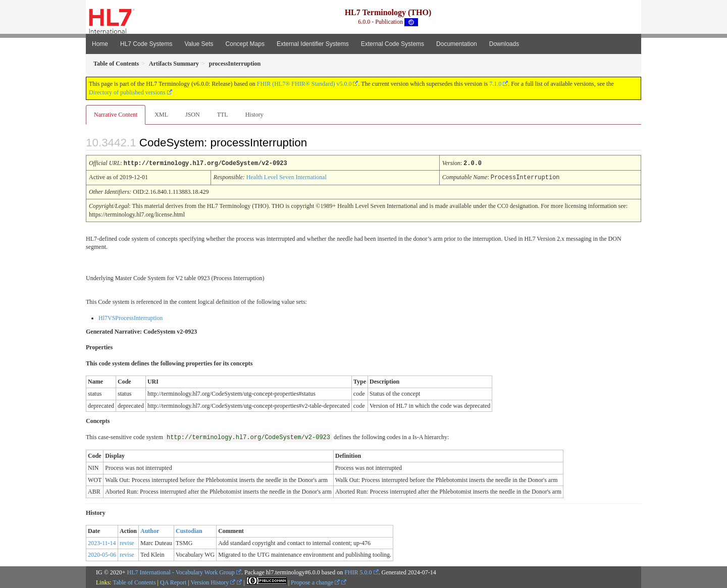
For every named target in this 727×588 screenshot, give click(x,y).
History (254, 115)
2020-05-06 (102, 554)
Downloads (504, 44)
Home (100, 44)
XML (161, 115)
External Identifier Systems (313, 44)
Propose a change (315, 581)
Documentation (457, 44)
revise (127, 542)
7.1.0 (495, 84)
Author (150, 530)
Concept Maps (245, 44)
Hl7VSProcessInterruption (131, 317)
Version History (213, 581)
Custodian (189, 530)
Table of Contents (134, 581)
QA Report (173, 581)
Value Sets (199, 44)
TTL (223, 115)
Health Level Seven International (287, 177)
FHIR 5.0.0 (358, 571)
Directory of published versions (127, 92)
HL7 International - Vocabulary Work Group (181, 571)
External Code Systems (393, 44)
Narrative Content (116, 115)
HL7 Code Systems (146, 44)
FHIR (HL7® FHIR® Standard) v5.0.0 (304, 84)
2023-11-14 (102, 542)
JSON (193, 115)
